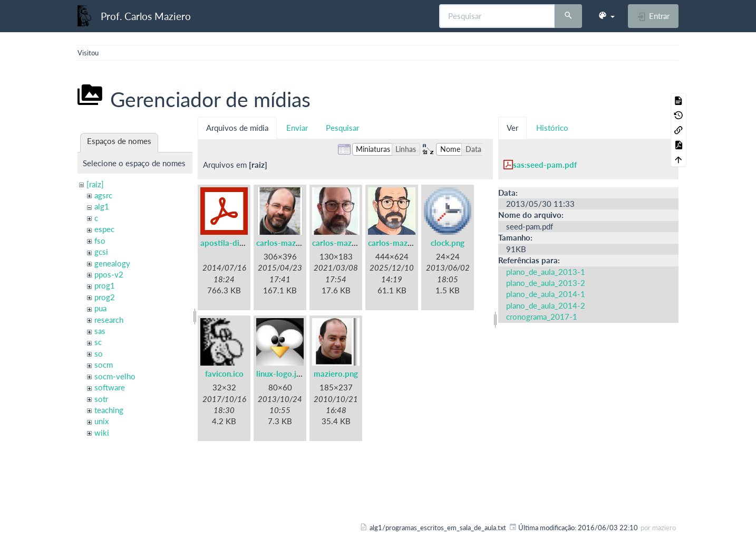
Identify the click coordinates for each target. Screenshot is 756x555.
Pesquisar (342, 128)
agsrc (103, 195)
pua (100, 308)
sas (100, 331)
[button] (606, 16)
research (109, 320)
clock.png (448, 243)
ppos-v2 (109, 274)
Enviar (297, 128)
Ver (512, 128)
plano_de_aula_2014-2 (546, 305)
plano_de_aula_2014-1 (546, 294)
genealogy (112, 263)
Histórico (552, 128)
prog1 (105, 285)
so (99, 353)
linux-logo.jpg (281, 374)
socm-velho (115, 376)
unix (101, 421)
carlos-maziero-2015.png (302, 243)
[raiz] (95, 184)
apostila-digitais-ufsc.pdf (245, 243)
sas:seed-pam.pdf (545, 165)
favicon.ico (224, 374)
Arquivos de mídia (237, 128)
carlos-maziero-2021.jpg (357, 243)
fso (100, 241)
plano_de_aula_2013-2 (546, 283)
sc (98, 342)
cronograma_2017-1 (542, 317)
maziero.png (336, 374)
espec (104, 229)
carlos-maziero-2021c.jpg (414, 243)
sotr (101, 399)
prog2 (105, 297)
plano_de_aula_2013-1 (546, 272)
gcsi (101, 252)
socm (104, 365)
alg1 (102, 206)
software (110, 387)
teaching (109, 410)
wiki (102, 433)
